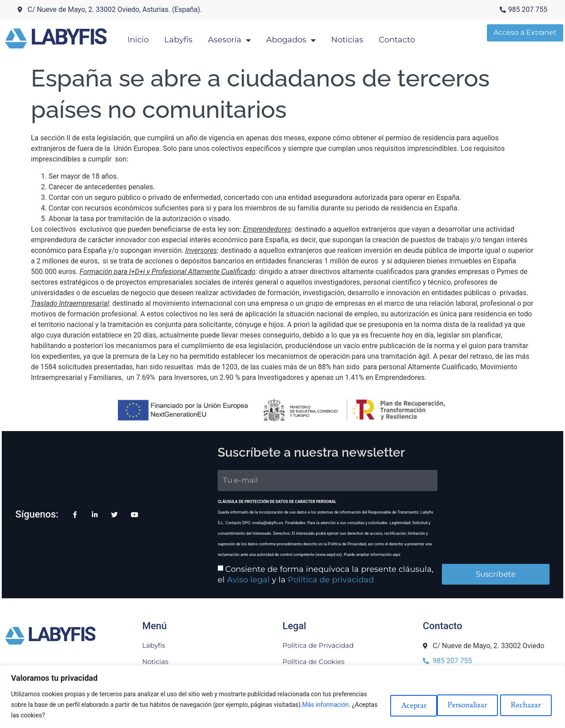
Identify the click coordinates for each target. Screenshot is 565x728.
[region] (282, 696)
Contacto (408, 38)
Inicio (149, 38)
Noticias (358, 38)
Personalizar (398, 704)
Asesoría (240, 38)
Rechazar (466, 704)
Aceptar (527, 704)
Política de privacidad (284, 575)
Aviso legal (202, 575)
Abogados (302, 38)
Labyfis (189, 38)
